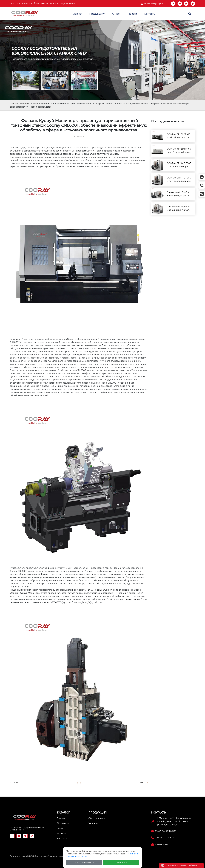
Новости (25, 104)
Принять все (121, 863)
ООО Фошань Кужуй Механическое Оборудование (42, 4)
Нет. (16, 782)
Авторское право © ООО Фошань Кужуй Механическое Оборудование (44, 856)
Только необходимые (84, 863)
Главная (14, 104)
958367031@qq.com (154, 4)
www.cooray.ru (134, 599)
